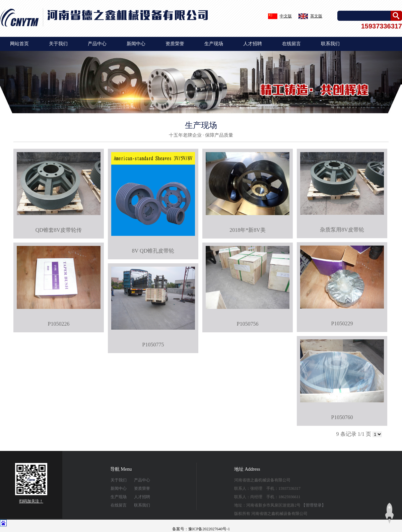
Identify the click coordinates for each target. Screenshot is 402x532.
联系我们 (330, 44)
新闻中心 (136, 44)
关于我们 (58, 44)
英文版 (316, 16)
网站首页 (19, 44)
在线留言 (291, 44)
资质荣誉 (175, 44)
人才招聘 (253, 44)
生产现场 (214, 44)
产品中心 (97, 44)
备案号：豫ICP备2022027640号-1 (201, 529)
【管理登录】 (314, 505)
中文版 (286, 16)
